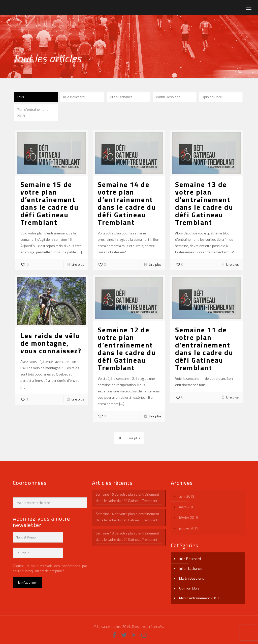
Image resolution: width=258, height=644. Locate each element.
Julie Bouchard (74, 97)
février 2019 (189, 517)
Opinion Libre (212, 97)
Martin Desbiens (168, 97)
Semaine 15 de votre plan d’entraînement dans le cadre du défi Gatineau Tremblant (50, 203)
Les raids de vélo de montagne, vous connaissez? (51, 343)
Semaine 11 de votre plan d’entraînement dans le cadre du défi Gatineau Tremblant (204, 349)
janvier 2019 (189, 528)
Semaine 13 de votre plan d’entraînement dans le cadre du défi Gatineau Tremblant (204, 203)
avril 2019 (187, 496)
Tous (20, 97)
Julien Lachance (121, 97)
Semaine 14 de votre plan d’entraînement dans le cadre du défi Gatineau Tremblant (127, 203)
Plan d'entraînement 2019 (32, 113)
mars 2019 (187, 507)
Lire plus (78, 264)
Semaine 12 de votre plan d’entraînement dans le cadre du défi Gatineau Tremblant (127, 349)
